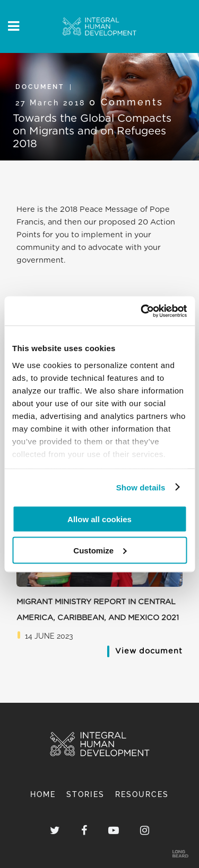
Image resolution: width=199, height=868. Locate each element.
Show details (141, 487)
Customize (100, 550)
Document (40, 87)
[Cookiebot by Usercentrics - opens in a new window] (142, 311)
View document (149, 651)
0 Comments (126, 102)
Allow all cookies (99, 519)
